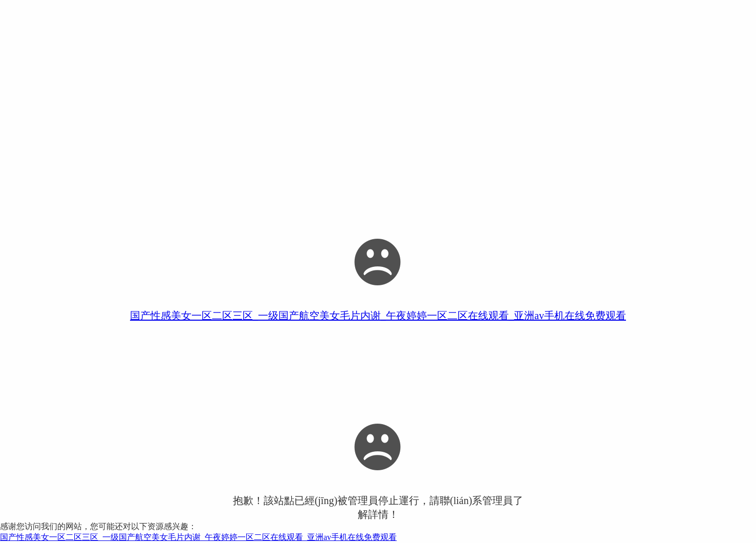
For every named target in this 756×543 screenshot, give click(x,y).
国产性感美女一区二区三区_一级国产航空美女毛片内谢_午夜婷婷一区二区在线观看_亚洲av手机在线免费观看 (378, 316)
